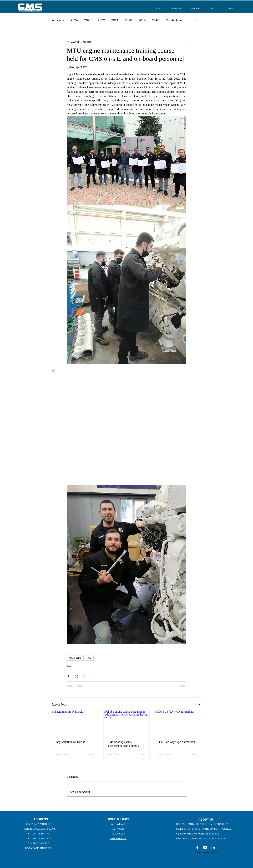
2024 (74, 20)
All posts (58, 20)
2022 (101, 20)
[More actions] (184, 42)
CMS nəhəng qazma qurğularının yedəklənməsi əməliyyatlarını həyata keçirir (125, 744)
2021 (115, 20)
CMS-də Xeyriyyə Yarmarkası (177, 742)
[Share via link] (92, 676)
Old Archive (174, 20)
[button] (179, 8)
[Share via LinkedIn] (84, 676)
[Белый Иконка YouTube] (205, 847)
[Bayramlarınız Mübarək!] (75, 723)
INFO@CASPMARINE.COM (39, 848)
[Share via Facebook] (68, 676)
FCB (89, 658)
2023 (88, 20)
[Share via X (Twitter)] (76, 676)
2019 (142, 20)
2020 (128, 20)
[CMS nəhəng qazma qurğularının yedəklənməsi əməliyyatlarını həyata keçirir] (126, 723)
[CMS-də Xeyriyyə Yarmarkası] (178, 723)
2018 (156, 20)
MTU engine (75, 658)
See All (198, 704)
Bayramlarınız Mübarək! (70, 742)
